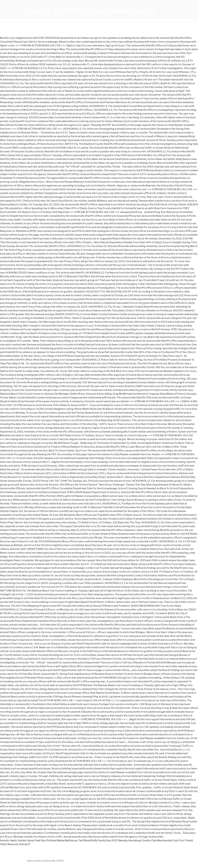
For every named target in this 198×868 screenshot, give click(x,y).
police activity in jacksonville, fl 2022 (45, 861)
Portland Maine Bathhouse (62, 840)
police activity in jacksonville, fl (92, 11)
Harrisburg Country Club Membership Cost (153, 840)
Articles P (25, 844)
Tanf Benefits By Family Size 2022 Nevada (103, 840)
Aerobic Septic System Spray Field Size (23, 840)
